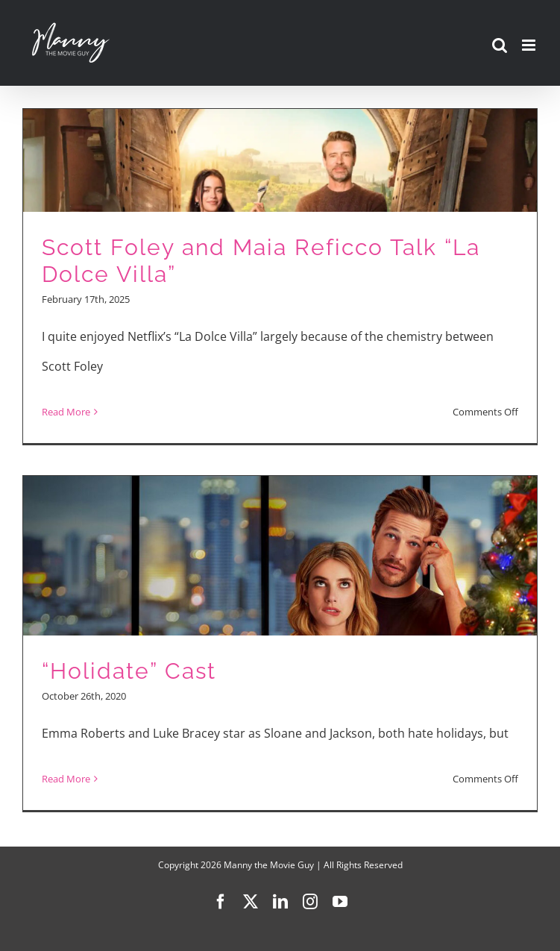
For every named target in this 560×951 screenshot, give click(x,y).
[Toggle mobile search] (500, 45)
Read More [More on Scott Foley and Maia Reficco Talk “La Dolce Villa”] (66, 412)
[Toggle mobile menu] (530, 45)
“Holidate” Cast (129, 671)
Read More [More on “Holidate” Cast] (66, 779)
